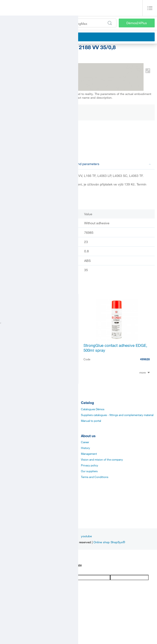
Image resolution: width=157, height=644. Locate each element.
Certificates (9, 454)
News (19, 536)
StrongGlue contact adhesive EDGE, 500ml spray (115, 348)
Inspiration (35, 536)
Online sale (9, 471)
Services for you (12, 477)
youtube (86, 536)
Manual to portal (91, 421)
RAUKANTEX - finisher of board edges (35, 348)
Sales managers (12, 510)
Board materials (12, 415)
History (85, 448)
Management (89, 454)
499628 (145, 359)
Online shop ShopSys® (109, 542)
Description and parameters (105, 164)
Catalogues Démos (93, 409)
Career (85, 442)
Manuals (8, 448)
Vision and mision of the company (102, 459)
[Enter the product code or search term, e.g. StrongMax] (59, 23)
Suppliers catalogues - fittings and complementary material (117, 415)
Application (9, 465)
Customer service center (17, 516)
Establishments (12, 504)
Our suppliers (89, 471)
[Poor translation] (17, 571)
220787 (69, 359)
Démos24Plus (137, 23)
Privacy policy (90, 465)
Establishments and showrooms (22, 483)
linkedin (70, 536)
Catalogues (9, 442)
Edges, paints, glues (15, 421)
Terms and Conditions (95, 477)
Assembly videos (13, 459)
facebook (54, 536)
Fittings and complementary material (25, 409)
